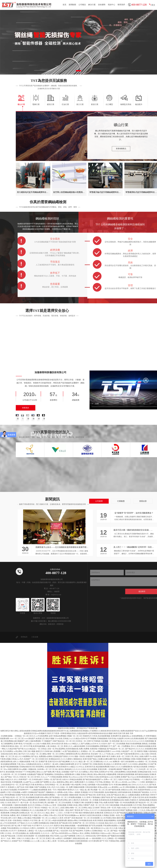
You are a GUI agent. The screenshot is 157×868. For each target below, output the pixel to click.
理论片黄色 (94, 795)
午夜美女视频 (5, 782)
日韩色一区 (48, 803)
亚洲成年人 (12, 810)
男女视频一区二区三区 (99, 813)
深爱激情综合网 (71, 777)
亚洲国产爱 (43, 785)
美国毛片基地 (59, 849)
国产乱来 (21, 810)
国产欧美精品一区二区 (58, 821)
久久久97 (93, 833)
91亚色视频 (16, 815)
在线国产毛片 (17, 864)
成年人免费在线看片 (77, 805)
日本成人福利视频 (88, 808)
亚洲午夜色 (18, 767)
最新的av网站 (73, 844)
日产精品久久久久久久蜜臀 (28, 846)
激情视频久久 (151, 805)
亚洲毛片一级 (49, 787)
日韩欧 (133, 782)
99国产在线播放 (40, 810)
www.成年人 (5, 831)
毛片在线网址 (8, 775)
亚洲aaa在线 (102, 810)
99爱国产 (87, 828)
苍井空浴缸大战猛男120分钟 (119, 762)
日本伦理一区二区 (145, 792)
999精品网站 (31, 795)
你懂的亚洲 (54, 846)
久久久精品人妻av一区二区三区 (33, 862)
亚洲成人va (67, 762)
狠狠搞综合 (78, 782)
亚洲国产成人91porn (128, 800)
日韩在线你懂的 (91, 810)
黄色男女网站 (62, 823)
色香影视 (93, 772)
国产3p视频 (85, 767)
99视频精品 (25, 833)
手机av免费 (103, 826)
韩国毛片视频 (142, 775)
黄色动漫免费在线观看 (18, 831)
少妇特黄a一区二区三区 (46, 792)
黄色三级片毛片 (20, 777)
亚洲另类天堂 (90, 790)
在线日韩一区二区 (10, 798)
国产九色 (151, 782)
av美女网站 (18, 775)
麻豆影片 (83, 839)
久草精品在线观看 (75, 803)
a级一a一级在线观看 (93, 862)
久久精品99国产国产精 (15, 772)
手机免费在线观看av (111, 849)
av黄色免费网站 (120, 795)
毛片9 (111, 808)
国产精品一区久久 (12, 800)
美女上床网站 (85, 856)
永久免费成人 (84, 795)
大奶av (121, 851)
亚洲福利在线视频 (144, 769)
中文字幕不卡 (37, 849)
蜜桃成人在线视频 (149, 767)
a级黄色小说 (124, 864)
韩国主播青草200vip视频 (17, 792)
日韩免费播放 (8, 764)
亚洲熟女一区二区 (88, 775)
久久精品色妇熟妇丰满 (106, 833)
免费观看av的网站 (46, 780)
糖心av (125, 818)
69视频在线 (122, 862)
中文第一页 (27, 826)
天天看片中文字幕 (71, 836)
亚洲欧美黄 (99, 836)
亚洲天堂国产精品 (90, 782)
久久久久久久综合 (79, 792)
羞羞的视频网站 (110, 844)
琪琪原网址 (40, 790)
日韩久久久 (80, 859)
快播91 (114, 780)
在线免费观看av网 (52, 790)
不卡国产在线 (26, 849)
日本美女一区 (81, 764)
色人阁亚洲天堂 (84, 777)
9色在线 (82, 818)
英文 (153, 5)
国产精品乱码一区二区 (116, 772)
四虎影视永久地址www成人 (101, 856)
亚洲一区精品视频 (59, 828)
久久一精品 (79, 813)
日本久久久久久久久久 (140, 808)
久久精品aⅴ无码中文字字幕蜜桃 (84, 762)
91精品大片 (9, 803)
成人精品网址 (141, 810)
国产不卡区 (104, 864)
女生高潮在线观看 (137, 762)
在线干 (125, 787)
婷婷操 (65, 800)
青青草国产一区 (25, 803)
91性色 (95, 759)
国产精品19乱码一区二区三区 (14, 821)
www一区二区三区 (17, 762)
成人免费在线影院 (33, 856)
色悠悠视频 (149, 764)
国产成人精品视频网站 (119, 821)
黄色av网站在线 (99, 798)
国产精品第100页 (65, 846)
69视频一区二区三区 (74, 759)
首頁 (64, 5)
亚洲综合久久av (99, 851)
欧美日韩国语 (98, 844)
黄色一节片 (52, 813)
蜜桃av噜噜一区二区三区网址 (53, 777)
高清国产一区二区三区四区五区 (36, 782)
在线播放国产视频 (34, 798)
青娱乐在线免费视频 (134, 767)
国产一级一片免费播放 (121, 769)
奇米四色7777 (20, 795)
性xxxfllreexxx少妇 (76, 800)
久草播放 (105, 839)
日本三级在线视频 (112, 828)
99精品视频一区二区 (40, 841)
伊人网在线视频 (129, 810)
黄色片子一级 (17, 826)
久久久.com (108, 785)
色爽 (32, 818)
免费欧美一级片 (119, 785)
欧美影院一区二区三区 (46, 851)
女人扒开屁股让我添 (108, 841)
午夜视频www (28, 864)
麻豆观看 (66, 808)
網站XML (43, 647)
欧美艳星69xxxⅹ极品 (67, 790)
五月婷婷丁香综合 (99, 831)
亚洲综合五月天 (110, 836)
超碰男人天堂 (6, 815)
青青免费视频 (10, 818)
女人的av (53, 805)
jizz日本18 (94, 767)
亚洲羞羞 (84, 815)
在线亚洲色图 (131, 795)
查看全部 (143, 524)
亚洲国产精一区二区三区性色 (84, 846)
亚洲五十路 (50, 862)
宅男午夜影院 (101, 859)
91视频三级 (36, 839)
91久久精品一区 (62, 810)
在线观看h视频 (44, 859)
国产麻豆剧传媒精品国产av (93, 803)
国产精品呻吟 (78, 854)
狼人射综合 (60, 792)
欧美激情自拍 (104, 823)
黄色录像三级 (117, 764)
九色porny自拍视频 (45, 854)
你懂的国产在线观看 (93, 780)
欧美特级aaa (39, 808)
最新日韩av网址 (122, 841)
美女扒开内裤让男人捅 (41, 826)
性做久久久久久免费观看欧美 (121, 790)
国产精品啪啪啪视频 (11, 790)
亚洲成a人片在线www (43, 828)
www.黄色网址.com (115, 810)
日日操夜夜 (22, 798)
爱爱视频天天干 (106, 769)
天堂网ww (88, 854)
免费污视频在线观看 (77, 810)
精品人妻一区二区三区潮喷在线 (91, 785)
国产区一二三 (133, 792)
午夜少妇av (21, 787)
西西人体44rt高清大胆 (55, 767)
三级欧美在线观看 (20, 828)
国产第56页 (57, 803)
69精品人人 (76, 767)
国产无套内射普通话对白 (130, 777)
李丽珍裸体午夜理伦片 (66, 813)
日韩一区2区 (112, 831)
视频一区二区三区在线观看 (61, 826)
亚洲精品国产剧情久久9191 (63, 780)
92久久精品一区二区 (34, 777)
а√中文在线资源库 (10, 846)
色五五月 (31, 828)
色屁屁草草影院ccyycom (147, 813)
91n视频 (43, 767)
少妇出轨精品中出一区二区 (11, 808)
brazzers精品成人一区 (32, 772)
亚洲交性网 (102, 792)
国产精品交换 (10, 859)
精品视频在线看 (12, 823)
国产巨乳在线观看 (95, 849)
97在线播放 (81, 851)
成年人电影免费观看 (33, 764)
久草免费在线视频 (74, 821)
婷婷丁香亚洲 (75, 833)
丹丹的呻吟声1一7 (24, 813)
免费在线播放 (14, 833)
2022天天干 (12, 854)
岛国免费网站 (122, 844)
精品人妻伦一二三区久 (55, 836)
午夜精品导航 (114, 864)
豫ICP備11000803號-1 (39, 644)
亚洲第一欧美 (115, 839)
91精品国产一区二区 (129, 775)
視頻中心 (112, 5)
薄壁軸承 (24, 660)
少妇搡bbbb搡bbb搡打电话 (107, 782)
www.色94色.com (124, 805)
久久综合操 (100, 846)
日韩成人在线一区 (48, 772)
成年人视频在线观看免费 (64, 787)
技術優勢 (102, 5)
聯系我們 (121, 5)
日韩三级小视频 (29, 775)
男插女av (76, 856)
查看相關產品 (121, 149)
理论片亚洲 (54, 859)
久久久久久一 (46, 856)
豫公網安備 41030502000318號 (60, 644)
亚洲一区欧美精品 (15, 844)
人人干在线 (106, 777)
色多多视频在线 (111, 815)
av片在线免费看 (42, 759)
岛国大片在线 (123, 803)
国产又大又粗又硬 (51, 833)
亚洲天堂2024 (53, 785)
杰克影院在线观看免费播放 (45, 818)
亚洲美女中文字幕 (106, 795)
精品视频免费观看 (103, 790)
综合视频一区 (106, 764)
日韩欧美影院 (98, 787)
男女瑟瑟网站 (60, 772)
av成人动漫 (144, 777)
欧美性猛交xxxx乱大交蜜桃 (110, 800)
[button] (78, 71)
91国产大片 (74, 795)
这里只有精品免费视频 (57, 759)
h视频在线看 (73, 818)
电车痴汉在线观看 (140, 790)
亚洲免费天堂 (116, 759)
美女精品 (107, 787)
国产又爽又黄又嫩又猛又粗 (66, 851)
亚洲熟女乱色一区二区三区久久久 (32, 836)
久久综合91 (103, 767)
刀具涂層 (35, 660)
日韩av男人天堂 (55, 839)
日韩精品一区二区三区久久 (25, 759)
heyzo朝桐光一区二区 (143, 785)
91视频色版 (102, 772)
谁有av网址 (44, 821)
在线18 (65, 803)
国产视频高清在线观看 (116, 859)
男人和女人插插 (137, 780)
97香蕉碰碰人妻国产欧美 (101, 821)
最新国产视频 (122, 792)
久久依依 (8, 826)
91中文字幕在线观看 (96, 815)
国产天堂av (85, 833)
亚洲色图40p (59, 798)
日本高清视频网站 (93, 769)
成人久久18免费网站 (23, 780)
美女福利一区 (96, 777)
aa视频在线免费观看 (40, 813)
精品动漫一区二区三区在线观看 (88, 841)
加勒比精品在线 (79, 862)
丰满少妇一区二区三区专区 (30, 800)
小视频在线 (32, 792)
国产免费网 (44, 805)
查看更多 (26, 408)
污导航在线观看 (56, 800)
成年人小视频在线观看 (22, 785)
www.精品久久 (54, 841)
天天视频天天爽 (78, 826)
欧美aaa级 (64, 864)
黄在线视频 (10, 795)
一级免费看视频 (82, 849)
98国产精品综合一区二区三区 (64, 764)
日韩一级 (89, 851)
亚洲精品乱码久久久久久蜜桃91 (61, 782)
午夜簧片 (26, 844)
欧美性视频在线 (72, 772)
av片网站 (45, 839)
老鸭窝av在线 (62, 815)
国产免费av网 (49, 795)
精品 (90, 831)
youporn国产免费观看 (67, 859)
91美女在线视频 (102, 808)
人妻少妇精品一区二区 (54, 769)
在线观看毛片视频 (91, 826)
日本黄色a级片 (37, 803)
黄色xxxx (67, 767)
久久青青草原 (116, 787)
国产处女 (35, 780)
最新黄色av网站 (63, 805)
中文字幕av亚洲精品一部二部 (106, 805)
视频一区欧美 (80, 780)
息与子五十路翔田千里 (83, 787)
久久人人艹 (45, 800)
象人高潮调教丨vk (57, 775)
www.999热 (116, 775)
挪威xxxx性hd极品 (24, 841)
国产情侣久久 (6, 864)
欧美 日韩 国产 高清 (67, 841)
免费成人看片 (15, 839)
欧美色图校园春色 (144, 800)
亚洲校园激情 (102, 762)
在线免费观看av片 (139, 759)
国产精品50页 (91, 818)
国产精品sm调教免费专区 (28, 823)
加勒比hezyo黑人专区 (129, 813)
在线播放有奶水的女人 (35, 787)
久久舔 (115, 851)
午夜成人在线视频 (62, 795)
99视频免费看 (111, 798)
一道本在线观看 (62, 818)
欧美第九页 (40, 762)
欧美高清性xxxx (65, 856)
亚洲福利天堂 (26, 839)
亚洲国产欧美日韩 (22, 818)
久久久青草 (86, 821)
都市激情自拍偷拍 (142, 798)
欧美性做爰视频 (39, 769)
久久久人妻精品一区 (109, 862)
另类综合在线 (90, 859)
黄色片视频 (50, 762)
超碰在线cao (126, 759)
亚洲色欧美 (22, 854)
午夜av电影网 (75, 808)
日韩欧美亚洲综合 (8, 769)
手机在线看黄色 (13, 851)
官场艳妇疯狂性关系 (27, 790)
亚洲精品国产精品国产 (37, 815)
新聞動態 (72, 5)
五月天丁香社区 (34, 831)
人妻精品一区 (32, 854)
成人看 (87, 813)
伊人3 (16, 803)
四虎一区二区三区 (98, 828)
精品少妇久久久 (111, 846)
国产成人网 (16, 849)
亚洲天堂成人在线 (103, 818)
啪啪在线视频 (70, 849)
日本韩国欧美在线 (85, 844)
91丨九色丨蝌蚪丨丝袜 (12, 862)
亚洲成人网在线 (87, 798)
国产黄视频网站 (47, 798)
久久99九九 (80, 790)
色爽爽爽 (42, 823)
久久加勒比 (90, 805)
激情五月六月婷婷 (43, 775)
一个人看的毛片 (146, 803)
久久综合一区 (10, 856)
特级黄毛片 (87, 759)
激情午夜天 (106, 780)
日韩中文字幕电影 (94, 764)
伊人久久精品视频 (36, 833)
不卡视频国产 (47, 764)
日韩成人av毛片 (17, 782)
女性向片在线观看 (10, 813)
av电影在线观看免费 (59, 844)
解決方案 (92, 5)
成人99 (109, 851)
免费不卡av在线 (150, 780)
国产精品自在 (116, 818)
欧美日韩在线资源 (94, 839)
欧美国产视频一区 (115, 826)
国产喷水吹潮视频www (70, 839)
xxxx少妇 (36, 767)
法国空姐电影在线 (124, 815)
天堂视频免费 (17, 805)
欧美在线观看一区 (30, 859)
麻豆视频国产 (19, 764)
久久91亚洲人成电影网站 (138, 787)
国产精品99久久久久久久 (135, 772)
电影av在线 (121, 831)
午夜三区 (34, 785)
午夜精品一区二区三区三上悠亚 (53, 831)
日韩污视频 (29, 810)
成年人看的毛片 (74, 823)
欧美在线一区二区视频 (90, 823)
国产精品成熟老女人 (72, 775)
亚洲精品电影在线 (144, 795)
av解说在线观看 (79, 769)
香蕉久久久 (68, 769)
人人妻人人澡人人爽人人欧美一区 (47, 864)
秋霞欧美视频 (141, 782)
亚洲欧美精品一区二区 (101, 854)
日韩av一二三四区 (138, 805)
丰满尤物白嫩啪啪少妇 (122, 808)
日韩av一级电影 (74, 815)
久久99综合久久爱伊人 (28, 851)
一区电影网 (111, 792)
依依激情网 (130, 785)
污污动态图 (27, 767)
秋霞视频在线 (44, 846)
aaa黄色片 (59, 862)
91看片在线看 (51, 823)
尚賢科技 (60, 647)
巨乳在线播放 (21, 856)
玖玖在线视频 (92, 792)
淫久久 (133, 769)
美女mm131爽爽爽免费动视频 (124, 856)
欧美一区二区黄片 (124, 780)
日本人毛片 (51, 810)
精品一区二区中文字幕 (24, 769)
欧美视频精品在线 (117, 823)
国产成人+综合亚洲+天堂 (62, 854)
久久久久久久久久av (131, 764)
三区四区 (19, 859)
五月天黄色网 (94, 864)
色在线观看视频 (104, 759)
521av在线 (58, 762)
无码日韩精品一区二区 (53, 808)
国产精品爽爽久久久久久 (68, 785)
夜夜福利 (68, 792)
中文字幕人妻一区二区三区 (40, 844)
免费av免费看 (84, 772)
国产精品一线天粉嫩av (119, 854)
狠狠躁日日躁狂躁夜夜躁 (78, 864)
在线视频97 (68, 862)
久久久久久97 (48, 849)
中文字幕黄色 (134, 803)
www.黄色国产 (30, 762)
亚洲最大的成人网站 (75, 828)
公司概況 (82, 5)
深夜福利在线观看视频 (126, 798)
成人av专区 (115, 777)
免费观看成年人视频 (72, 798)
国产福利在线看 (114, 813)
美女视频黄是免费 (33, 821)
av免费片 (24, 815)
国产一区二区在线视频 (117, 767)
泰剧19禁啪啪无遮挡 (86, 836)
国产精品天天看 (28, 808)
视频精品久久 (51, 815)
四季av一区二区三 (111, 803)
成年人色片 (12, 841)
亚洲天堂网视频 (124, 782)
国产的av (55, 856)
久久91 (142, 764)
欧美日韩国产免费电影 (124, 833)
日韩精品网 (14, 836)
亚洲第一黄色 (64, 833)
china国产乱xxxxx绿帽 (31, 805)
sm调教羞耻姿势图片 (103, 775)
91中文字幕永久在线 (91, 800)
